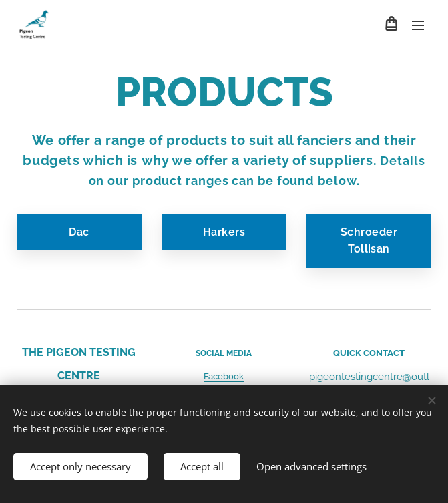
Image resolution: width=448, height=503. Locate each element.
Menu (418, 25)
